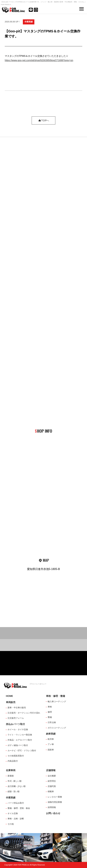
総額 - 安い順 (14, 792)
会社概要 (52, 776)
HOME (9, 696)
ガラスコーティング (57, 728)
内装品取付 (13, 761)
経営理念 (52, 781)
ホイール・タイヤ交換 (18, 730)
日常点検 (52, 722)
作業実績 (29, 22)
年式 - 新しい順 (15, 781)
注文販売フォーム (16, 718)
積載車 (51, 792)
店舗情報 (51, 770)
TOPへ (44, 120)
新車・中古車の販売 (17, 708)
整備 (50, 717)
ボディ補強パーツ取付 (18, 745)
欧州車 (51, 739)
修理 (50, 712)
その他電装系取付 (16, 756)
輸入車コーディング (57, 702)
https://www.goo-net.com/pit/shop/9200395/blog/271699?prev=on (39, 60)
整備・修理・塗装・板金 (19, 808)
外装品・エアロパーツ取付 (20, 740)
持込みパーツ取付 (15, 724)
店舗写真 (52, 786)
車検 (50, 707)
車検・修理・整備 (56, 696)
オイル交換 (13, 813)
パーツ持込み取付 (16, 803)
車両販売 (11, 702)
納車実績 (51, 734)
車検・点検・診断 (16, 819)
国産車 (51, 750)
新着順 (11, 776)
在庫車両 (11, 770)
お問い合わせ (53, 813)
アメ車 (51, 744)
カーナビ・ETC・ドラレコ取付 (22, 751)
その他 (11, 824)
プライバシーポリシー (38, 684)
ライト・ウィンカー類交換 (20, 735)
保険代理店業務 (55, 802)
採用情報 (52, 807)
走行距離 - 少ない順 (17, 786)
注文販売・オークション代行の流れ (24, 713)
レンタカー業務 (55, 797)
